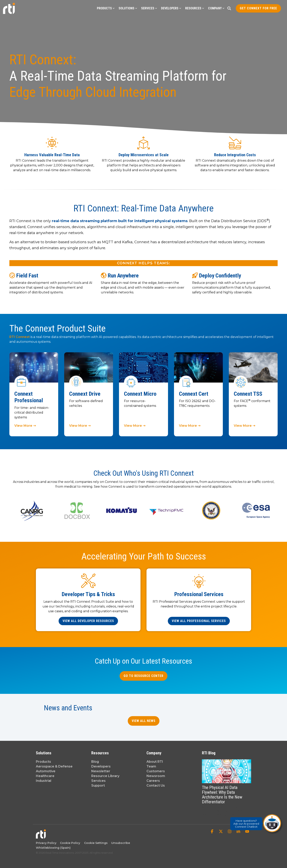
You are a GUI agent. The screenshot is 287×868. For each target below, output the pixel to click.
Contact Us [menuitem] (156, 785)
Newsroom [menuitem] (156, 776)
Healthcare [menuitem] (45, 776)
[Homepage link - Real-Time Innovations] (41, 836)
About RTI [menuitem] (155, 762)
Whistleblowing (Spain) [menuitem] (53, 848)
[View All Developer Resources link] (88, 621)
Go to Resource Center (143, 676)
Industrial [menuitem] (44, 781)
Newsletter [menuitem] (101, 771)
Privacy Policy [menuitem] (46, 843)
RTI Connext (20, 337)
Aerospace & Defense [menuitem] (54, 766)
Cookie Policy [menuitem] (69, 843)
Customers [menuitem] (156, 771)
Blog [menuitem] (95, 762)
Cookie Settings (96, 843)
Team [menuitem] (151, 766)
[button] (212, 832)
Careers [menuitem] (153, 781)
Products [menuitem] (43, 762)
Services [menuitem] (98, 781)
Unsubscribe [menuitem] (120, 843)
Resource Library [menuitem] (105, 776)
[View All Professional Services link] (199, 621)
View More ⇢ (25, 426)
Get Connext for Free (258, 8)
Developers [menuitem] (101, 766)
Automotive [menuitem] (46, 771)
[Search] (229, 8)
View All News (144, 721)
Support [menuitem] (98, 785)
